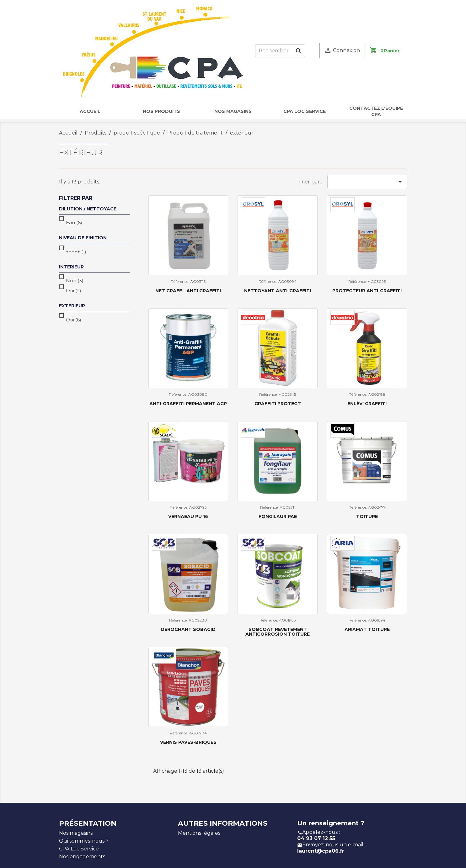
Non (75, 281)
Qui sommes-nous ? (84, 841)
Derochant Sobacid (188, 629)
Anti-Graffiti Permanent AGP (188, 404)
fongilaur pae (278, 516)
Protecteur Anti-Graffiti (367, 291)
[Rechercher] (280, 51)
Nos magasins (76, 833)
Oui (74, 291)
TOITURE (367, 516)
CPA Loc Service (79, 849)
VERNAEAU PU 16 (188, 516)
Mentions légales (199, 833)
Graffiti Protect (278, 404)
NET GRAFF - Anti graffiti (188, 291)
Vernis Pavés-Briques (188, 742)
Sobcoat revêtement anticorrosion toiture (278, 632)
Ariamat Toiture (367, 629)
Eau (74, 222)
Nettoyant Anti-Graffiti (278, 291)
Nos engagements (82, 857)
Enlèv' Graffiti (367, 404)
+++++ (76, 252)
